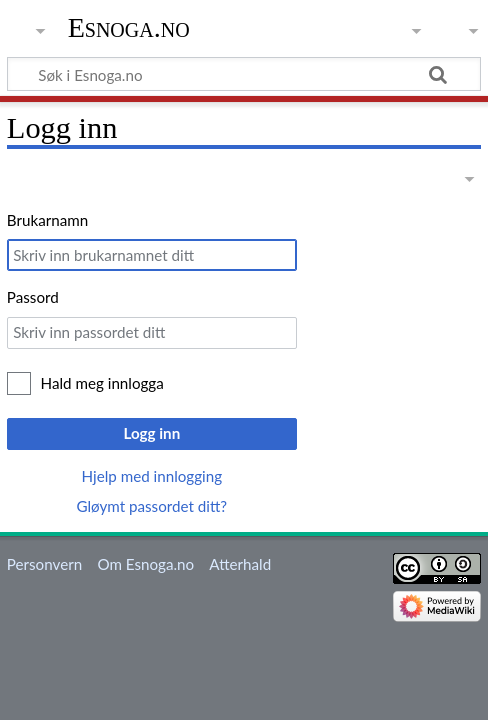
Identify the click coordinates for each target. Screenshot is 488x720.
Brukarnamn (47, 220)
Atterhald (240, 564)
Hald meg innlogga (102, 383)
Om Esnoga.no (145, 564)
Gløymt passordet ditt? (151, 506)
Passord (33, 297)
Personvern (44, 564)
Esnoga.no (129, 27)
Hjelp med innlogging (152, 476)
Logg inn (151, 433)
